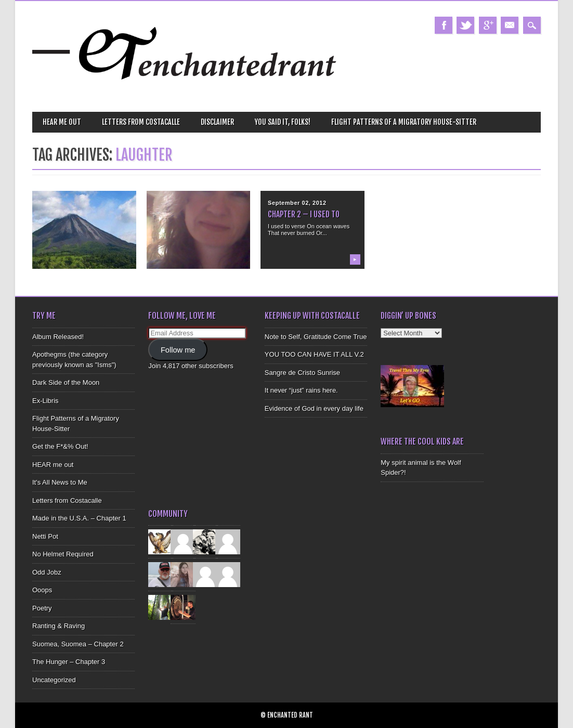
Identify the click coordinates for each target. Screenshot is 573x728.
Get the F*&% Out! (60, 446)
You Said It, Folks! (283, 122)
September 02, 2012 (297, 203)
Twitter (465, 25)
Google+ (488, 25)
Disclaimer (217, 122)
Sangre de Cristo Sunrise (302, 373)
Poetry (42, 608)
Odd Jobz (47, 572)
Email (510, 25)
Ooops (42, 590)
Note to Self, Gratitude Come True (316, 337)
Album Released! (58, 337)
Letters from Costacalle (141, 122)
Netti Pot (45, 536)
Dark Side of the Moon (66, 382)
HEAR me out (62, 122)
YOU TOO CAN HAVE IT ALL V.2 (314, 354)
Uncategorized (54, 680)
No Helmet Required (63, 554)
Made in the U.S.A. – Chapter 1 (79, 518)
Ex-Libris (45, 401)
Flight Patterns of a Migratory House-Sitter (404, 122)
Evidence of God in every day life (314, 408)
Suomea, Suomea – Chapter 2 (78, 644)
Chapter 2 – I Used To (304, 214)
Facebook (444, 25)
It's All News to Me (60, 482)
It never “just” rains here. (301, 390)
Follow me (178, 350)
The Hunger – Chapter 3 (69, 662)
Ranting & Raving (58, 626)
